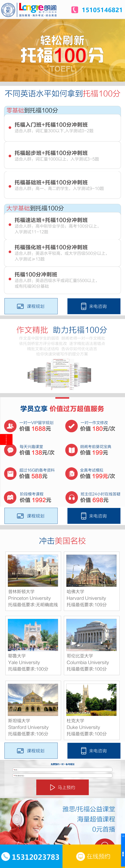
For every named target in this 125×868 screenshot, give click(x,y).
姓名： (16, 770)
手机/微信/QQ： (20, 776)
